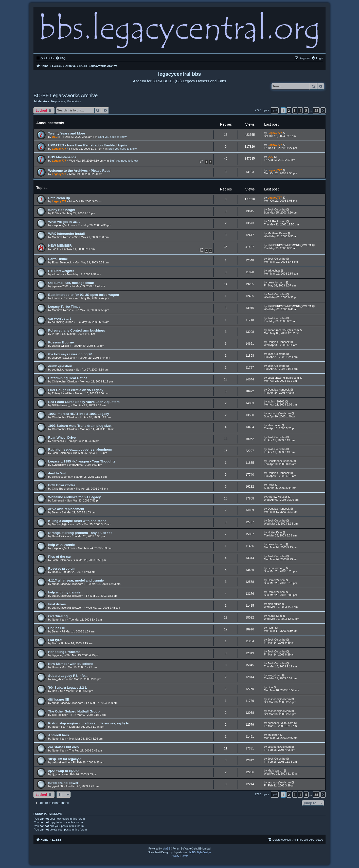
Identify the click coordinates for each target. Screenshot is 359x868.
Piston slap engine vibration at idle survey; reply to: (89, 723)
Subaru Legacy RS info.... (68, 676)
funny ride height (62, 210)
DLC (55, 137)
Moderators (74, 101)
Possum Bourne (61, 342)
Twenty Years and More (67, 133)
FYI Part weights (61, 271)
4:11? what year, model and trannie (76, 580)
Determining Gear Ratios (68, 378)
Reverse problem (62, 568)
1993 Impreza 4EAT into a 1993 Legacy (79, 414)
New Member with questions (71, 664)
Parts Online (58, 259)
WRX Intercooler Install (66, 234)
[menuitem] (60, 58)
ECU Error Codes (62, 485)
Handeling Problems (64, 652)
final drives (57, 604)
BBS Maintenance (62, 157)
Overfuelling (58, 616)
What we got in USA (64, 222)
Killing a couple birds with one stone (77, 521)
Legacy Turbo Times (64, 307)
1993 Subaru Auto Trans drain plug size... (81, 426)
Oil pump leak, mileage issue (71, 283)
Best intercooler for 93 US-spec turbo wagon (84, 295)
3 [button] (295, 110)
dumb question (60, 366)
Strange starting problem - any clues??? (80, 533)
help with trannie (61, 545)
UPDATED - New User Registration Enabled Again (87, 145)
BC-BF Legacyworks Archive (66, 95)
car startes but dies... (65, 747)
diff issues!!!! (59, 699)
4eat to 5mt (57, 473)
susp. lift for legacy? (64, 759)
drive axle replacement (66, 509)
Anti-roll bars (59, 735)
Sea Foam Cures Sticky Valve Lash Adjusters (84, 402)
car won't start (60, 319)
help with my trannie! (65, 592)
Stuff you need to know (113, 137)
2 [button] (289, 110)
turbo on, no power (63, 783)
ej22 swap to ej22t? (63, 771)
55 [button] (316, 110)
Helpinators (58, 101)
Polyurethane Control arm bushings (77, 330)
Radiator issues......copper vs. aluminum (80, 449)
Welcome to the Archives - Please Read (79, 171)
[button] (275, 110)
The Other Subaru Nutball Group (74, 711)
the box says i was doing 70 (70, 354)
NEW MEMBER (60, 246)
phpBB (166, 849)
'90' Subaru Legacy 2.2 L (68, 688)
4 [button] (300, 110)
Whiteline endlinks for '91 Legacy (75, 497)
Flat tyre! (55, 640)
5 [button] (306, 110)
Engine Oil (56, 628)
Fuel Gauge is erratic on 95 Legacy (76, 390)
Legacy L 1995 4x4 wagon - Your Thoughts (82, 461)
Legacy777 (275, 133)
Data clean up (59, 198)
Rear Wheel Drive (62, 438)
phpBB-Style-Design (199, 852)
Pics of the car (60, 557)
